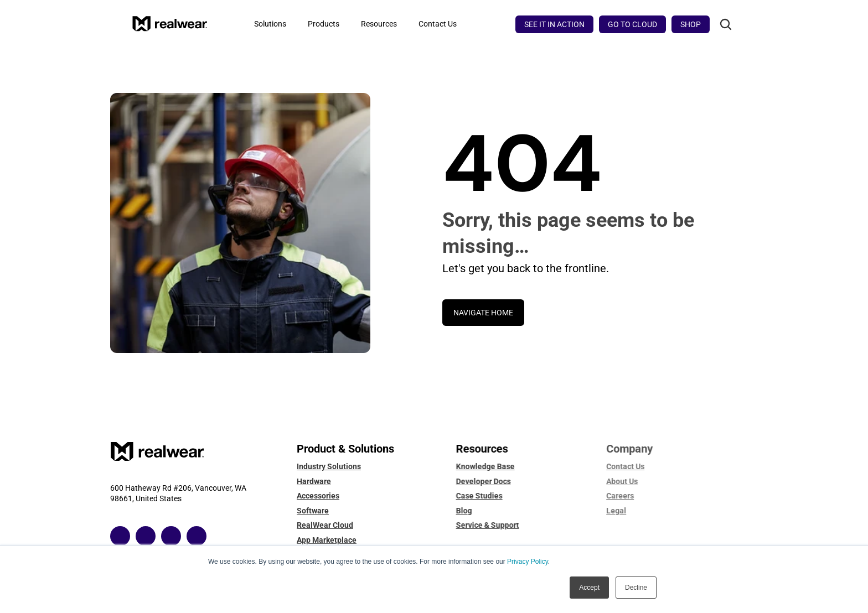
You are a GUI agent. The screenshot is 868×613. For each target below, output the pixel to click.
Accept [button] (589, 588)
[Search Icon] (725, 24)
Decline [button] (636, 588)
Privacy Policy (528, 562)
